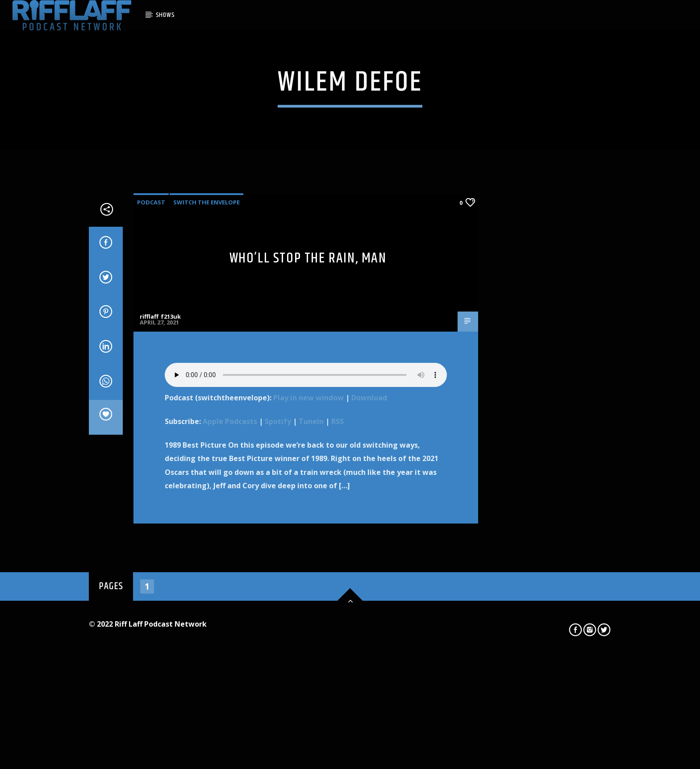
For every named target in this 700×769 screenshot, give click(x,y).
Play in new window (308, 591)
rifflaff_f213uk (160, 510)
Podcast (151, 396)
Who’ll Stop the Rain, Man (308, 452)
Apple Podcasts (230, 615)
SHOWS (165, 15)
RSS (337, 615)
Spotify (278, 615)
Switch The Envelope (206, 396)
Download (369, 591)
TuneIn (311, 615)
